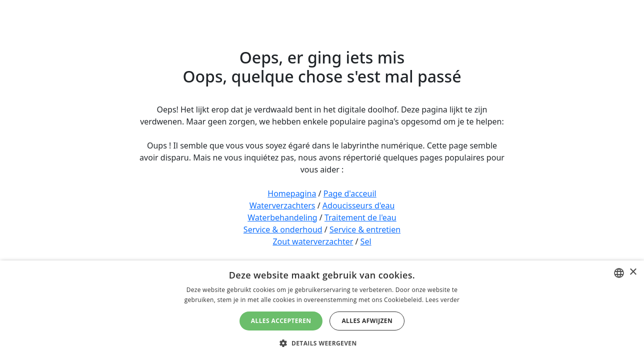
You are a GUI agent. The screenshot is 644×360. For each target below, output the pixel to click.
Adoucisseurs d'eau (358, 205)
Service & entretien (365, 229)
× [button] (633, 272)
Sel (366, 241)
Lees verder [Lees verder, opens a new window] (443, 300)
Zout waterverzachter (313, 241)
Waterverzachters (282, 205)
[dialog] (322, 310)
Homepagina (292, 193)
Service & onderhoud (283, 229)
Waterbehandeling (282, 217)
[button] (322, 343)
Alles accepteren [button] (281, 321)
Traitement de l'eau (360, 217)
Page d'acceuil (350, 193)
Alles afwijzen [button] (367, 321)
